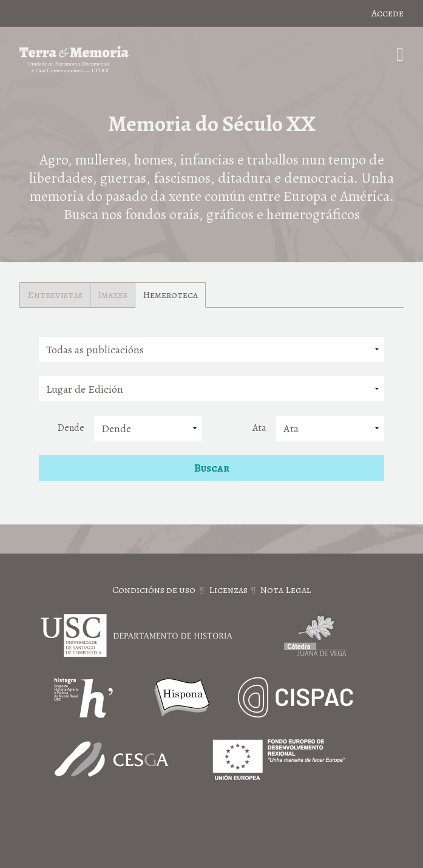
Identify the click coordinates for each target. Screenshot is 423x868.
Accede (387, 13)
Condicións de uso (154, 590)
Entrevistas (55, 295)
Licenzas (228, 590)
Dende (71, 428)
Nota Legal (286, 590)
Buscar (212, 468)
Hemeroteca (170, 295)
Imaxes (113, 295)
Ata (259, 428)
